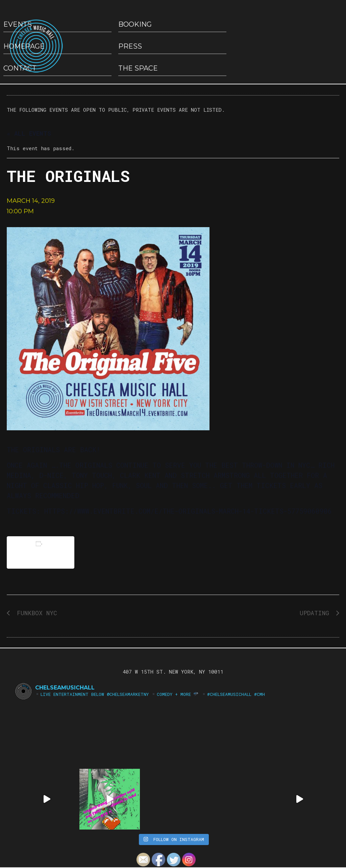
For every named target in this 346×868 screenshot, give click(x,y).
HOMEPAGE (24, 46)
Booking (135, 24)
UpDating (316, 613)
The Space (138, 68)
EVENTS (18, 24)
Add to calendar (41, 552)
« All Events (29, 133)
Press (130, 46)
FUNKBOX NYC (35, 613)
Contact (20, 68)
